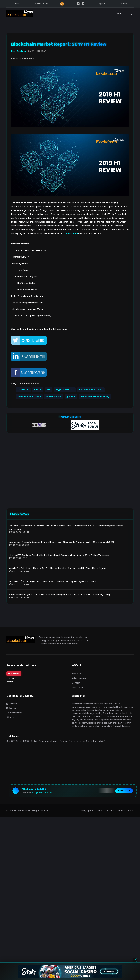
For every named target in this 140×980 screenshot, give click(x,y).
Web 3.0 (101, 741)
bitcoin (38, 390)
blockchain (23, 390)
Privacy (110, 811)
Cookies (121, 811)
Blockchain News (22, 811)
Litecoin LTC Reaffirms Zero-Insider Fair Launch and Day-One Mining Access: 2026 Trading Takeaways (59, 555)
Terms (100, 811)
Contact (76, 683)
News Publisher (19, 51)
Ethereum (73, 741)
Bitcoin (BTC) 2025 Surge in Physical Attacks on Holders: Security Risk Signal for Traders (52, 581)
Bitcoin (63, 741)
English (102, 4)
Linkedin (12, 704)
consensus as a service (29, 397)
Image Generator (88, 741)
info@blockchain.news (42, 793)
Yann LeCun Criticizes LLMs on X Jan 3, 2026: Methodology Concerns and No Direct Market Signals (58, 568)
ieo (49, 390)
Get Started (124, 791)
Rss (10, 717)
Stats (131, 811)
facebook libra (54, 397)
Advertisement (41, 4)
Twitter (11, 708)
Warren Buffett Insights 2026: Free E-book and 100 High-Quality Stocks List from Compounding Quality (60, 594)
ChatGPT (11, 678)
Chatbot (14, 674)
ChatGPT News (14, 741)
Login (124, 4)
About (16, 4)
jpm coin (71, 397)
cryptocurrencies (65, 390)
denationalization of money (95, 397)
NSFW (26, 741)
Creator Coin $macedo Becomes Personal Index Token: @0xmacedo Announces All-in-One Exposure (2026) (61, 542)
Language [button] (86, 811)
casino (10, 682)
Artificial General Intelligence (44, 741)
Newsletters (14, 713)
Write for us (78, 688)
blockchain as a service (91, 390)
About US (77, 674)
